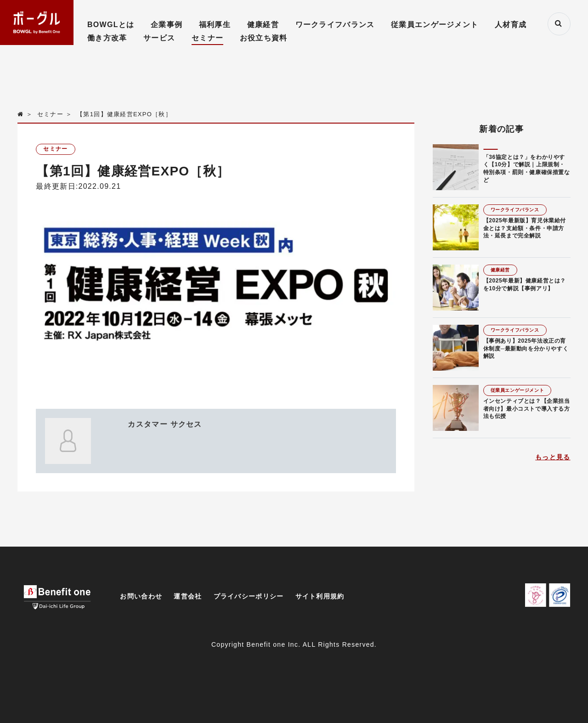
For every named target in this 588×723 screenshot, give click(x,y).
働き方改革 (107, 38)
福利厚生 (215, 25)
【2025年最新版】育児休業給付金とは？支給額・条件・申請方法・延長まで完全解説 (525, 228)
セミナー (207, 38)
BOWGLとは (111, 25)
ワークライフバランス (335, 25)
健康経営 (263, 25)
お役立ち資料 (264, 38)
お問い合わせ (141, 596)
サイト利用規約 (320, 596)
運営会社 (188, 596)
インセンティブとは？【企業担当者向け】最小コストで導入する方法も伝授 (527, 409)
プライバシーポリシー (249, 596)
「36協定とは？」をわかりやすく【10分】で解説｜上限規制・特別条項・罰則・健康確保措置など (527, 169)
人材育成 (511, 25)
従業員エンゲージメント (435, 25)
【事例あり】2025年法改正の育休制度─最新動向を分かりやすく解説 (526, 349)
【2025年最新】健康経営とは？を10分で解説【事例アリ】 (525, 285)
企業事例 (167, 25)
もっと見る (553, 457)
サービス (159, 38)
